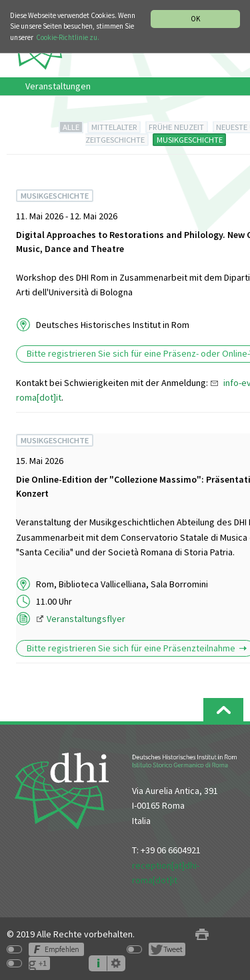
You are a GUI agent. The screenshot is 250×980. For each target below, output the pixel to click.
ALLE (71, 127)
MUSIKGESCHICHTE (190, 140)
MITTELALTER (114, 127)
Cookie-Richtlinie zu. (68, 37)
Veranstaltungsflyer (86, 619)
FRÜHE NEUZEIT (176, 127)
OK (195, 19)
